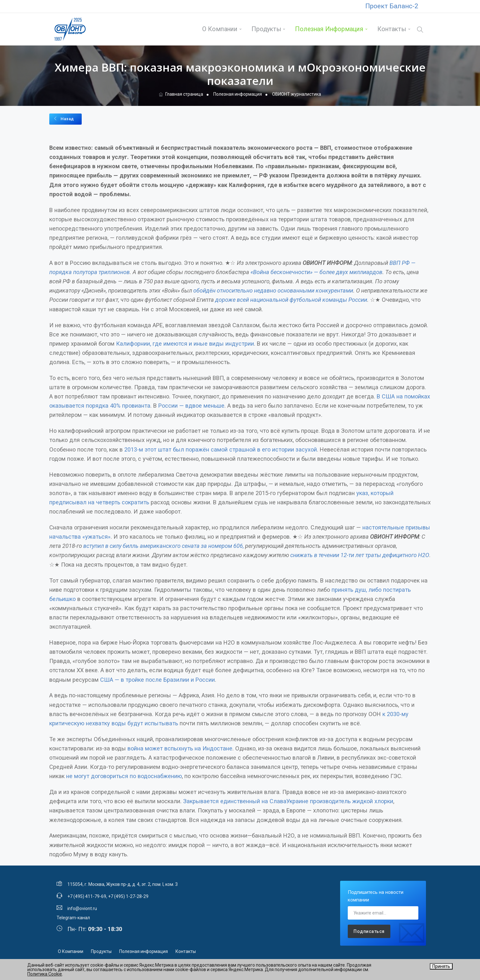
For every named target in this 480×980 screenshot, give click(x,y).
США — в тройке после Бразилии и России (158, 679)
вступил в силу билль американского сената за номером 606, (164, 545)
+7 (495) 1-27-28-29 (128, 896)
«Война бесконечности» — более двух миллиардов (316, 271)
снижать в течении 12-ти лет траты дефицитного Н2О (360, 554)
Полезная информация (329, 29)
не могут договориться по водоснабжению (124, 775)
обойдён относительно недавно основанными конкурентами (273, 290)
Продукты (266, 29)
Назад (64, 118)
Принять (441, 966)
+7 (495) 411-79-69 (87, 896)
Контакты (391, 29)
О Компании (219, 29)
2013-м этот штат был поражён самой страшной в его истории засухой (221, 449)
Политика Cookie (45, 974)
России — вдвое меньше (191, 405)
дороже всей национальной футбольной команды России (291, 299)
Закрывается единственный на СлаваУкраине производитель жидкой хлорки (288, 801)
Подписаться (369, 931)
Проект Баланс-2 (392, 6)
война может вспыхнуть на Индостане (180, 748)
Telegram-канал (73, 917)
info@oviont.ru (82, 908)
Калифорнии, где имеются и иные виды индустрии (185, 343)
